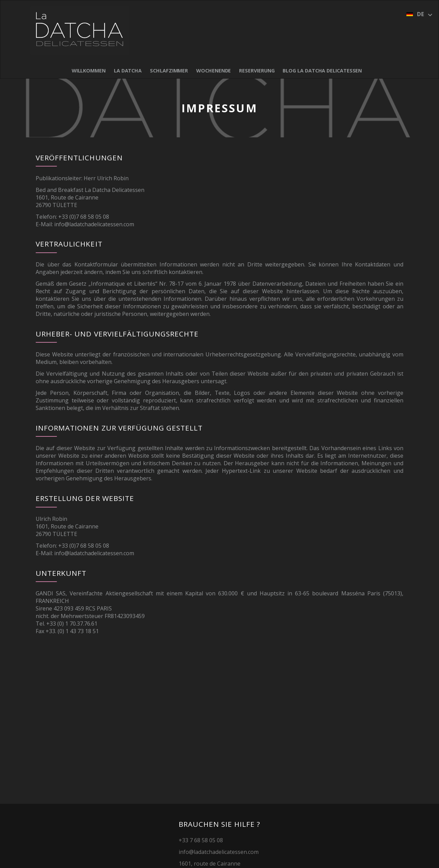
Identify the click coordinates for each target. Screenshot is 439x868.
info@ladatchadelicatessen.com (94, 224)
